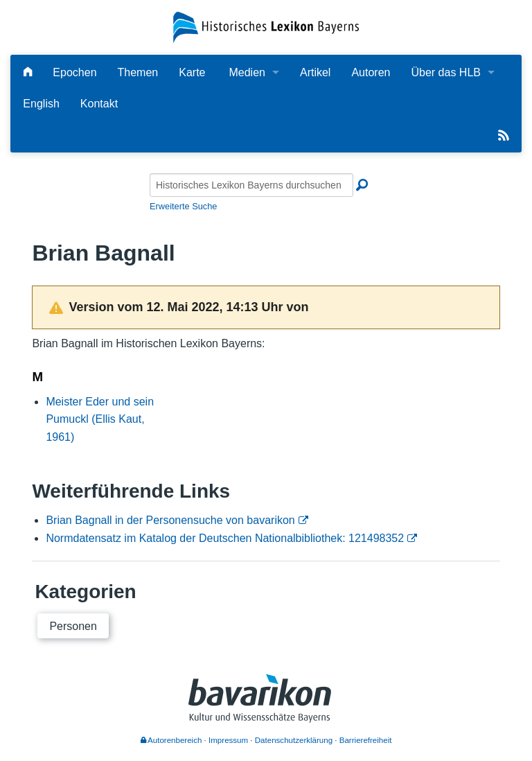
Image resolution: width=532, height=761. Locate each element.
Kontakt (99, 104)
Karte (192, 72)
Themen (138, 72)
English (41, 104)
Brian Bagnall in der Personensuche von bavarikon (170, 520)
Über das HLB (446, 72)
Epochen (74, 72)
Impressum (228, 740)
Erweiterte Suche (183, 206)
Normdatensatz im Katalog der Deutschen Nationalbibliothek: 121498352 (225, 538)
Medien (247, 72)
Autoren (371, 72)
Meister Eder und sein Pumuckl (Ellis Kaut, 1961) (100, 419)
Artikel (315, 72)
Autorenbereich (171, 740)
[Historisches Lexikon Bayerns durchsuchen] (251, 185)
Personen (73, 626)
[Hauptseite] (28, 72)
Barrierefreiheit (366, 740)
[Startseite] (266, 27)
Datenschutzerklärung (294, 740)
